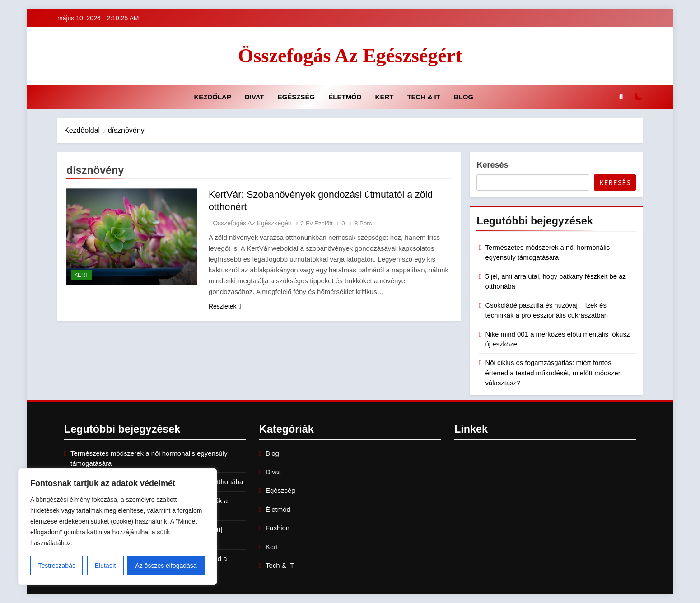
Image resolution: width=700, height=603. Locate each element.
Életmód (345, 97)
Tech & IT (423, 97)
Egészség (296, 97)
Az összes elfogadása (166, 566)
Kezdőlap (212, 97)
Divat (254, 97)
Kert (385, 97)
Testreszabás (56, 566)
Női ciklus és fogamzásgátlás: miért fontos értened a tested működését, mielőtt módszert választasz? (553, 373)
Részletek (225, 306)
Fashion (278, 528)
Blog (464, 97)
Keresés (492, 165)
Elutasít (105, 566)
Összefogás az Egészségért (350, 56)
